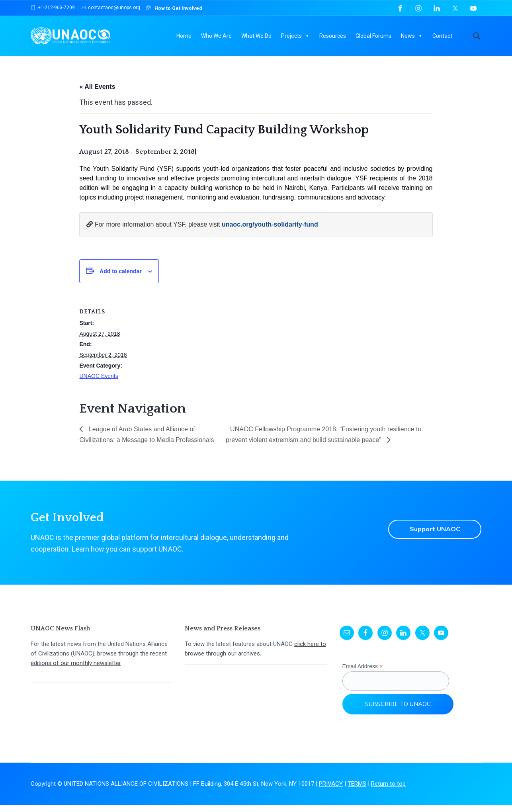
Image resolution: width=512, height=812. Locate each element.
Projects (295, 36)
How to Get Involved (174, 8)
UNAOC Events (99, 383)
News (412, 36)
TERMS (357, 791)
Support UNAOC (435, 537)
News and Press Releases (223, 636)
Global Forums (373, 36)
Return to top (388, 791)
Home (184, 36)
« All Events (97, 94)
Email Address (363, 674)
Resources (333, 36)
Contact (442, 36)
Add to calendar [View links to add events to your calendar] (121, 278)
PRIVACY (331, 791)
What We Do (256, 36)
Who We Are (216, 36)
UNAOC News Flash (60, 636)
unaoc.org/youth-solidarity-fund (270, 232)
